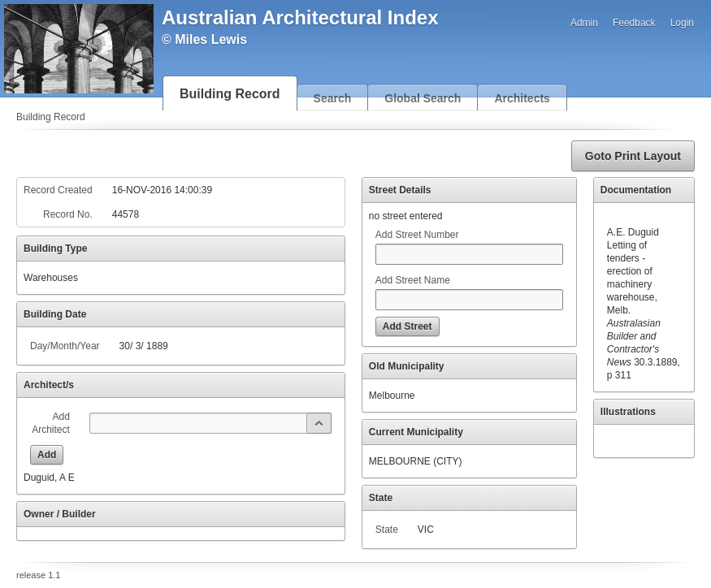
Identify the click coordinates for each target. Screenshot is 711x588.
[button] (633, 156)
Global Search (423, 98)
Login (682, 23)
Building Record (230, 94)
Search (333, 98)
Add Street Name (413, 280)
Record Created (58, 190)
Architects (522, 98)
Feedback (634, 23)
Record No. (68, 214)
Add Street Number (417, 235)
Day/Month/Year (65, 346)
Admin (584, 23)
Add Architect (51, 423)
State (387, 530)
